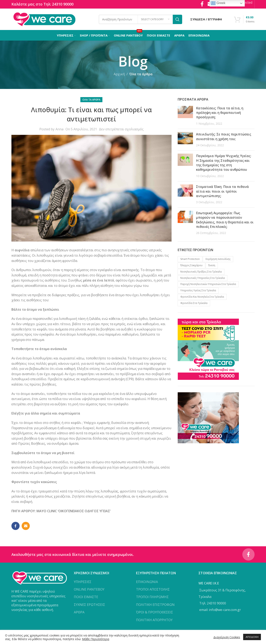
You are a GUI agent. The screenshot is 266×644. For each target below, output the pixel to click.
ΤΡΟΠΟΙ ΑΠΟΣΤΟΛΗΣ (153, 589)
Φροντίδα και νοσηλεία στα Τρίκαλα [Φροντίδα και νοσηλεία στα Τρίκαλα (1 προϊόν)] (202, 297)
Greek (218, 3)
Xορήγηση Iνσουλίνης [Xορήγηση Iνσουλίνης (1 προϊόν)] (218, 259)
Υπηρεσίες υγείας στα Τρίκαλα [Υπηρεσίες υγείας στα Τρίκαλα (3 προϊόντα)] (198, 290)
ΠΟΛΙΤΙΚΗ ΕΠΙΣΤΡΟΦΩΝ (155, 605)
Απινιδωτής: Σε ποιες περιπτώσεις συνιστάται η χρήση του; (224, 136)
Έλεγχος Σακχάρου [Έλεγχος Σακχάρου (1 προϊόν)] (191, 265)
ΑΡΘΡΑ (79, 612)
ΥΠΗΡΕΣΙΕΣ (83, 582)
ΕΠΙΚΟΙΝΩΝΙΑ (147, 582)
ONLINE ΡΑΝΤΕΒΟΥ (89, 589)
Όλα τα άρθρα (141, 74)
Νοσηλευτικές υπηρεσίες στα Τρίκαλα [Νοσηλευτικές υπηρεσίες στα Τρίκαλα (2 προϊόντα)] (203, 278)
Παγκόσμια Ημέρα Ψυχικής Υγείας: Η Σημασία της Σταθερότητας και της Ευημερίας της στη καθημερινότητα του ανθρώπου (224, 163)
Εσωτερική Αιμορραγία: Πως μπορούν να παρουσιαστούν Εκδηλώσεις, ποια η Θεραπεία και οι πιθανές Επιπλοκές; (225, 220)
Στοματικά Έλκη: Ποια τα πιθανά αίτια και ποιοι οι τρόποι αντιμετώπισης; (222, 191)
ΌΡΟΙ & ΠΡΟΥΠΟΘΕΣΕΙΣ (155, 612)
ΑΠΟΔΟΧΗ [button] (252, 637)
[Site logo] (44, 19)
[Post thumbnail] (185, 116)
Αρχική (119, 74)
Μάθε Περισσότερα (96, 639)
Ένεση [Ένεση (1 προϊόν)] (212, 265)
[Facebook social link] (16, 526)
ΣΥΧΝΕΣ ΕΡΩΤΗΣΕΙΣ (89, 605)
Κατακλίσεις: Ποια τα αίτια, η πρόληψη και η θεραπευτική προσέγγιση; (220, 113)
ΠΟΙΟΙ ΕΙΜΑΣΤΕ (86, 597)
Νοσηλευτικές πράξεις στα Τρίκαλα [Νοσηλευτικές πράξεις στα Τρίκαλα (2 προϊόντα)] (201, 272)
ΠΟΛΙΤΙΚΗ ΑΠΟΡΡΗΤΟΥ (154, 620)
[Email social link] (26, 526)
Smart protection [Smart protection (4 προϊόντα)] (190, 259)
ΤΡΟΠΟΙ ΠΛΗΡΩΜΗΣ (152, 597)
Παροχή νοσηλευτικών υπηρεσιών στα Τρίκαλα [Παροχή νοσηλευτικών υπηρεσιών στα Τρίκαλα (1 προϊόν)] (208, 284)
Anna (59, 129)
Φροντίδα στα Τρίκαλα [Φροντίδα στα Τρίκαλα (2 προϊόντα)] (194, 303)
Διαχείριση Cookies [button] (227, 637)
